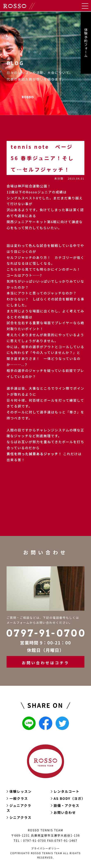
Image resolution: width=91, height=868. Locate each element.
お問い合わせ (65, 812)
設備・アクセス (67, 805)
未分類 (59, 178)
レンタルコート (67, 791)
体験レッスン (21, 791)
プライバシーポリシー (45, 848)
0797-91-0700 (34, 841)
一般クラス (19, 798)
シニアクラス (20, 817)
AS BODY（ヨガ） (69, 798)
